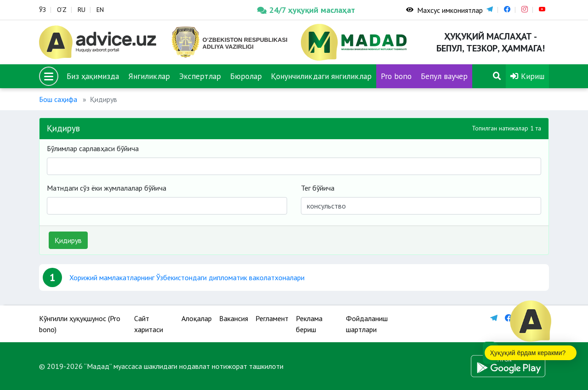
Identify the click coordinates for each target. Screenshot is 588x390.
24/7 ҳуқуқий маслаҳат (306, 10)
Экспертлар (200, 76)
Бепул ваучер (444, 76)
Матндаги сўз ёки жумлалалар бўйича (107, 188)
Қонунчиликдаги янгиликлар (321, 76)
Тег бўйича (318, 188)
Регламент (272, 318)
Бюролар (246, 76)
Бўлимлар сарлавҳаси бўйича (93, 148)
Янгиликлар (149, 76)
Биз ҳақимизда (93, 76)
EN (100, 10)
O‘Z (62, 10)
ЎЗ (42, 10)
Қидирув (68, 240)
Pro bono (396, 76)
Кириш (527, 76)
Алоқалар (197, 318)
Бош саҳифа (58, 99)
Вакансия (234, 318)
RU (82, 10)
